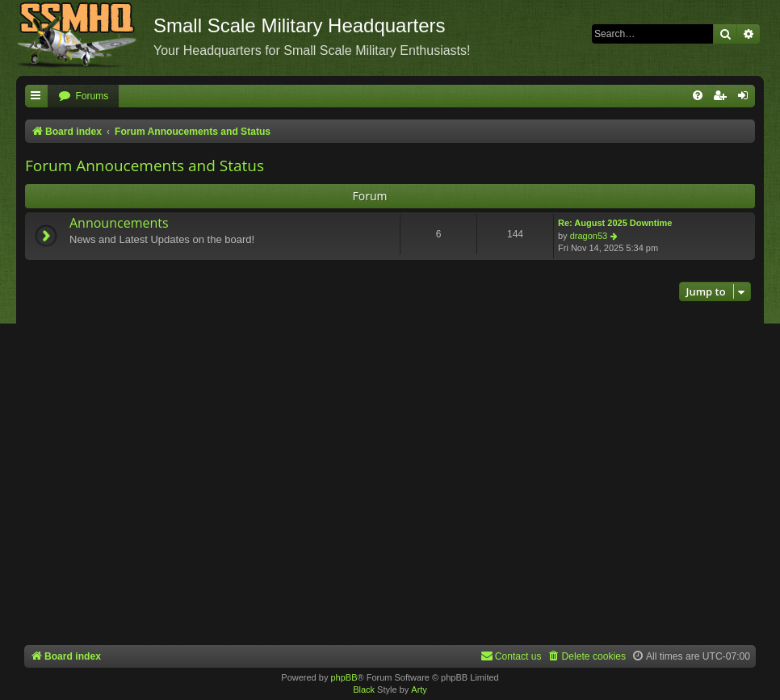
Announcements (119, 223)
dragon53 (589, 236)
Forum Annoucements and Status (145, 166)
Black (364, 690)
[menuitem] (83, 96)
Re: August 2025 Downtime (615, 223)
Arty (419, 690)
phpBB (344, 677)
